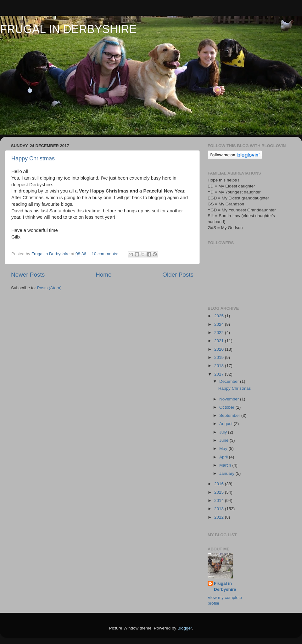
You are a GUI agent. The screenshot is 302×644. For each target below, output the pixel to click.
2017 (220, 374)
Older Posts (178, 275)
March (226, 465)
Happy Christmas (33, 158)
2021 (220, 341)
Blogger (185, 628)
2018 (220, 366)
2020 (220, 349)
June (224, 440)
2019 (220, 357)
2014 (220, 500)
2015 (220, 492)
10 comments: (106, 254)
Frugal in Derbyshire (225, 586)
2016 (220, 484)
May (224, 448)
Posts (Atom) (49, 288)
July (224, 432)
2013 (220, 509)
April (224, 457)
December (230, 381)
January (227, 473)
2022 (220, 333)
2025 (220, 316)
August (226, 424)
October (227, 407)
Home (103, 275)
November (230, 399)
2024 (220, 324)
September (230, 415)
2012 (220, 517)
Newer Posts (28, 275)
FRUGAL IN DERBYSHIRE (68, 29)
